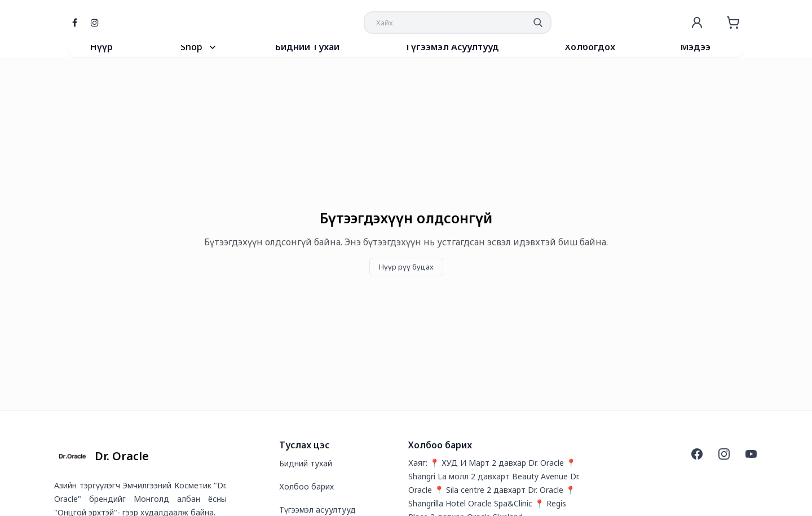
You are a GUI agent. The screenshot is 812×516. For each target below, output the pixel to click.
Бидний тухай (306, 463)
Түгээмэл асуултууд (317, 510)
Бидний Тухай (307, 47)
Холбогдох (590, 47)
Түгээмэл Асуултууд (452, 47)
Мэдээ (696, 47)
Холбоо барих (306, 486)
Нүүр (101, 47)
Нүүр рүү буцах (406, 267)
